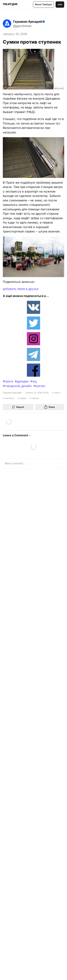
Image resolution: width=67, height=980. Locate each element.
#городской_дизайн (17, 386)
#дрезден (22, 381)
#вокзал (39, 386)
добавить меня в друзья (21, 289)
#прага (8, 381)
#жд (33, 381)
